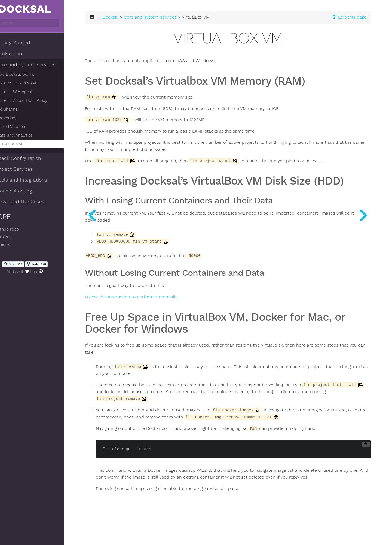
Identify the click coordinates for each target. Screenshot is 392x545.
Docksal (133, 20)
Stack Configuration (30, 159)
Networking (20, 118)
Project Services (25, 170)
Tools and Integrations (33, 180)
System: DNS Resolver (31, 84)
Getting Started (24, 43)
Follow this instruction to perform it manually (154, 311)
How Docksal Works (29, 75)
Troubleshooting (25, 191)
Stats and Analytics (28, 136)
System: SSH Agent (28, 92)
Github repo (19, 230)
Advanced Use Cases (31, 202)
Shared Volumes (25, 127)
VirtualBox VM (23, 145)
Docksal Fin (20, 54)
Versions (15, 237)
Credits (14, 245)
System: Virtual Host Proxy (35, 101)
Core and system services (37, 65)
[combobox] (40, 24)
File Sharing (21, 110)
